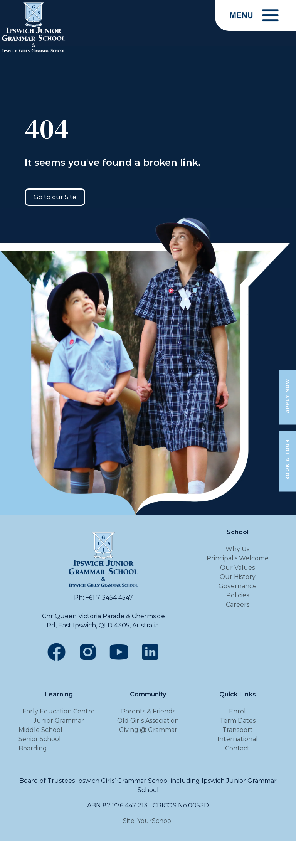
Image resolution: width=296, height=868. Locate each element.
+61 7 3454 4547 (109, 598)
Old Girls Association (148, 721)
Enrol (237, 711)
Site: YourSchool (148, 821)
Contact (237, 748)
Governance (238, 586)
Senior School (40, 739)
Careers (238, 605)
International (238, 739)
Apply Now (287, 396)
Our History (238, 577)
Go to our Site (55, 197)
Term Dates (238, 721)
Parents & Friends (148, 711)
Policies (238, 595)
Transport (238, 730)
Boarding (33, 748)
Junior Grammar (59, 721)
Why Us (237, 549)
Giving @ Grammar (148, 730)
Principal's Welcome (238, 558)
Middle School (40, 730)
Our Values (237, 568)
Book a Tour (287, 460)
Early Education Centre (59, 711)
